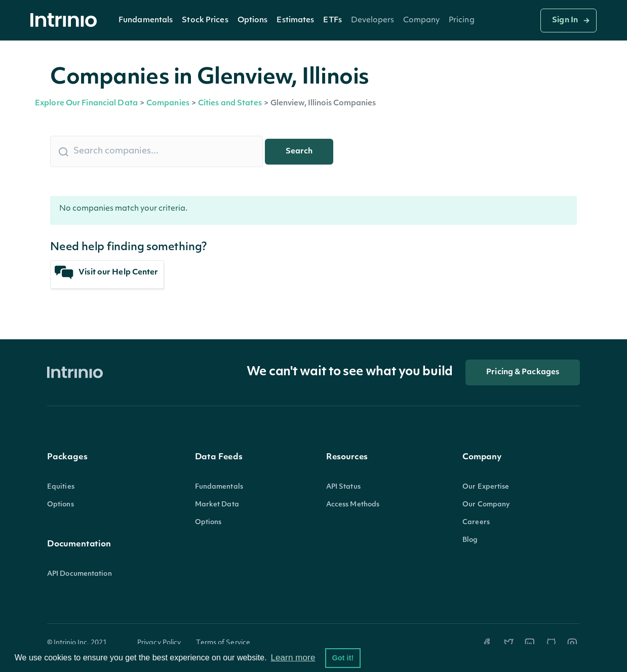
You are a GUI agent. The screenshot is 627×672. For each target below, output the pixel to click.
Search (299, 152)
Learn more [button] (293, 658)
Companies (168, 104)
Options (253, 21)
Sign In (565, 21)
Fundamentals (146, 21)
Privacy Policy (159, 643)
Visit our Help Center (107, 273)
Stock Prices (205, 21)
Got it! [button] (343, 658)
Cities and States (230, 104)
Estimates (295, 21)
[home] (66, 21)
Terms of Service (223, 643)
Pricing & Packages (523, 372)
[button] (146, 20)
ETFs (332, 21)
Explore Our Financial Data (86, 104)
